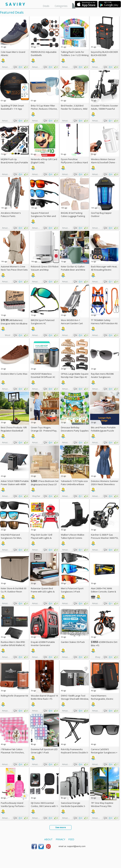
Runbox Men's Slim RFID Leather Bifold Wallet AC (13, 644)
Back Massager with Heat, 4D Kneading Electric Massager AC (104, 270)
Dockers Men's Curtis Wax (14, 374)
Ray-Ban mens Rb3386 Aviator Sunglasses (102, 375)
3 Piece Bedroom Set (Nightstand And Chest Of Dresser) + (45, 484)
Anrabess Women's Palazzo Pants (11, 214)
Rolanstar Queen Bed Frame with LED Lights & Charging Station (43, 592)
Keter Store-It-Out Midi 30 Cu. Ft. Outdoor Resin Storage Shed (14, 592)
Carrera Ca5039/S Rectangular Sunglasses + (104, 752)
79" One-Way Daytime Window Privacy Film (102, 805)
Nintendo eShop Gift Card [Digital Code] (44, 161)
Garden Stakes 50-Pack (73, 642)
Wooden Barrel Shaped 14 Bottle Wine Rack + (44, 697)
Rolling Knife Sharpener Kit (14, 696)
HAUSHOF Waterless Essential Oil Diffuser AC (43, 375)
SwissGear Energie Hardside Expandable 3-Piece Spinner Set (73, 806)
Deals (46, 6)
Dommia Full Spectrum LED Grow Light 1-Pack (44, 751)
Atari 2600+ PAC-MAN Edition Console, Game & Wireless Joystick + (103, 592)
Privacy (60, 839)
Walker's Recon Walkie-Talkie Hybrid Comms (73, 536)
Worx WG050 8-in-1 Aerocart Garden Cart (72, 322)
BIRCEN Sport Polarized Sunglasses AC (43, 322)
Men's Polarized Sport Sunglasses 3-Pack (72, 590)
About (48, 839)
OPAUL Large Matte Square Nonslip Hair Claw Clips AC (75, 375)
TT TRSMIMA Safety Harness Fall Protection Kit (104, 322)
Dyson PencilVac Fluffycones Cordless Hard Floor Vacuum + (74, 162)
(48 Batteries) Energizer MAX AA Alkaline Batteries (14, 323)
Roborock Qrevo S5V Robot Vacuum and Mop (45, 268)
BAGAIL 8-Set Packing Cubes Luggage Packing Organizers (73, 216)
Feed (71, 839)
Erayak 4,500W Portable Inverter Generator (43, 644)
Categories (61, 6)
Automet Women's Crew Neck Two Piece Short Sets (14, 268)
